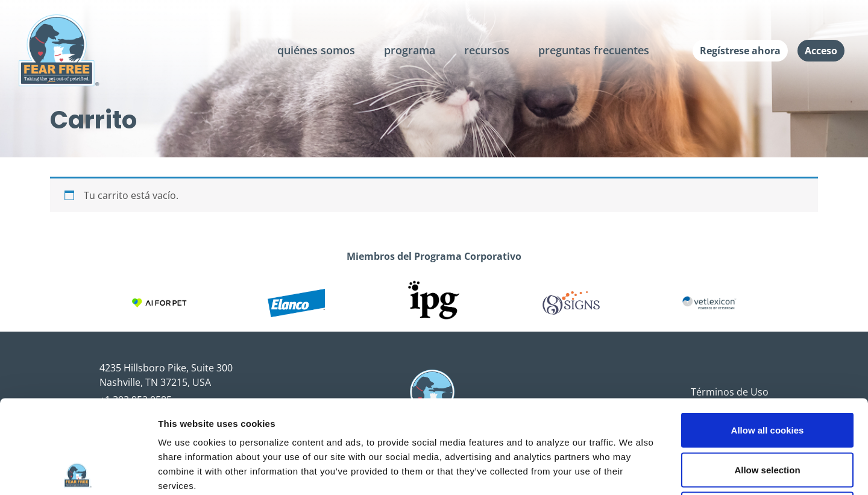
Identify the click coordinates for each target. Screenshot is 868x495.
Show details (633, 471)
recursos (487, 50)
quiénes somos (316, 50)
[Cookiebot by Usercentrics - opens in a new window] (78, 471)
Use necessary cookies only (767, 416)
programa (410, 50)
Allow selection (767, 377)
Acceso (821, 51)
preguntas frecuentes (594, 50)
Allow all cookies (768, 337)
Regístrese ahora (740, 51)
